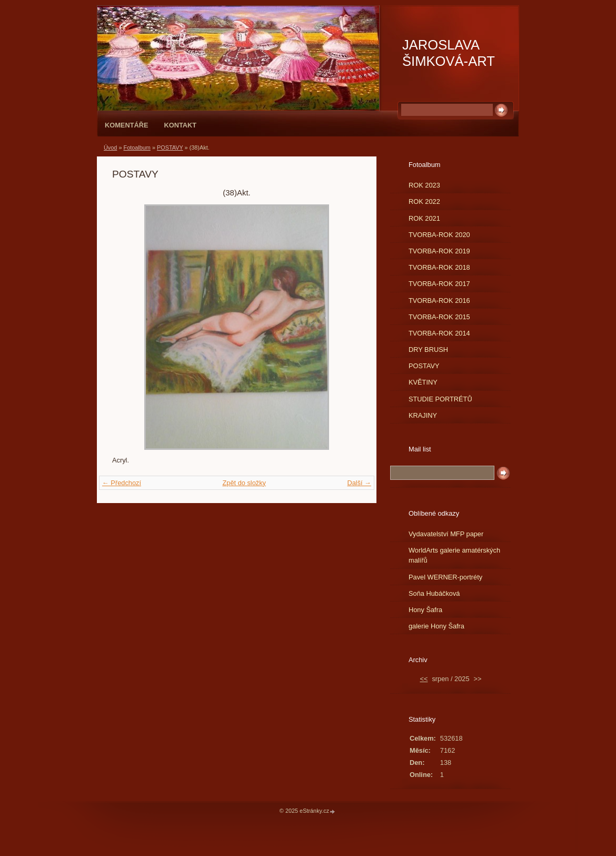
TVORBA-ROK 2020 (439, 235)
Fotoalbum (137, 147)
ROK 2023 (424, 185)
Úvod (110, 147)
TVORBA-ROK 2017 (439, 284)
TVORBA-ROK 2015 (439, 317)
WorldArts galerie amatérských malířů (454, 555)
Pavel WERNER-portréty (445, 577)
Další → (359, 483)
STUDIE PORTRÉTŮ (440, 399)
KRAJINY (423, 415)
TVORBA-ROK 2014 (439, 333)
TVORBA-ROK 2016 (439, 301)
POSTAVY (170, 147)
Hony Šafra (425, 610)
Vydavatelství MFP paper (446, 534)
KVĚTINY (423, 382)
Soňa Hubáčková (434, 593)
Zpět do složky (244, 483)
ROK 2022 (424, 201)
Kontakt (180, 125)
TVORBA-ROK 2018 (439, 267)
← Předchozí (122, 483)
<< (424, 679)
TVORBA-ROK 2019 (439, 251)
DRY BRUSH (428, 350)
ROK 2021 (424, 218)
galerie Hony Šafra (436, 626)
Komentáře (126, 125)
